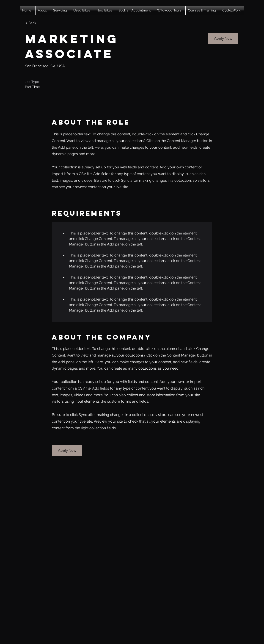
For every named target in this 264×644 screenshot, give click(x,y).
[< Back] (41, 23)
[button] (43, 10)
